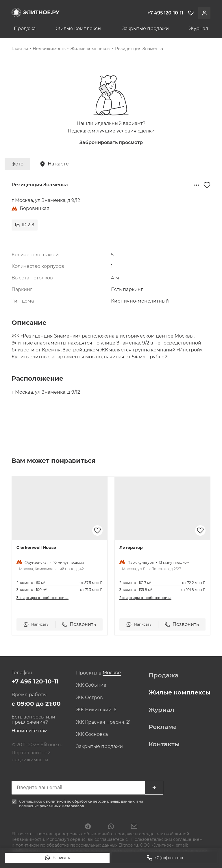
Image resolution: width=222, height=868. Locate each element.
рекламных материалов (62, 806)
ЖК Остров (89, 698)
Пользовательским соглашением (166, 839)
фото (17, 164)
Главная (20, 49)
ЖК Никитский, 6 (96, 710)
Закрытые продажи (145, 29)
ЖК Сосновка (92, 734)
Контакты (164, 744)
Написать (57, 858)
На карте (54, 164)
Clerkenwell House (36, 548)
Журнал (199, 29)
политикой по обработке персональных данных (91, 801)
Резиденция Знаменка (139, 49)
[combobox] (112, 673)
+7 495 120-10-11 (35, 681)
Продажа (25, 29)
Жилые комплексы (79, 29)
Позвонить (79, 624)
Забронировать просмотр (111, 142)
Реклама (163, 727)
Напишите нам (30, 731)
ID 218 (25, 225)
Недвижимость (49, 49)
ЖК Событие (91, 685)
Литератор (131, 548)
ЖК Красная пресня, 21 (103, 722)
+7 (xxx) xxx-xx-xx (165, 858)
